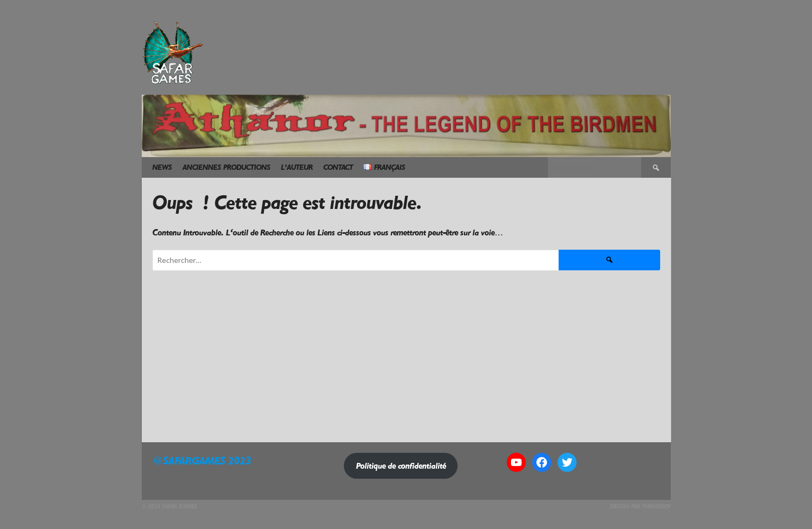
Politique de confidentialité (401, 466)
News (162, 167)
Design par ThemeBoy (640, 507)
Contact (338, 167)
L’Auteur (297, 167)
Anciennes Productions (226, 167)
